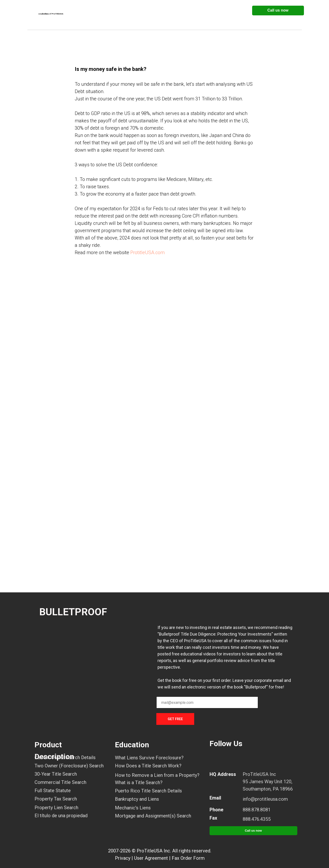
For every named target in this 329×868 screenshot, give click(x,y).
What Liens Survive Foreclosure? (149, 758)
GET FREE (175, 719)
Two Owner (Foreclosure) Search (69, 766)
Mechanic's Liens (133, 808)
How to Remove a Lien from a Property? (157, 775)
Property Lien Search (56, 808)
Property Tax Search (56, 799)
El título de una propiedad (61, 816)
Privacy (123, 858)
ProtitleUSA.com (147, 252)
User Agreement (151, 858)
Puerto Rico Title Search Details (148, 791)
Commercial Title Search (60, 782)
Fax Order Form (188, 858)
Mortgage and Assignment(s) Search (153, 816)
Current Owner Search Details (65, 757)
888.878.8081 (257, 810)
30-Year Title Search (56, 774)
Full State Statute (53, 791)
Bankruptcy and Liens (137, 799)
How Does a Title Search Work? (148, 766)
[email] (207, 702)
